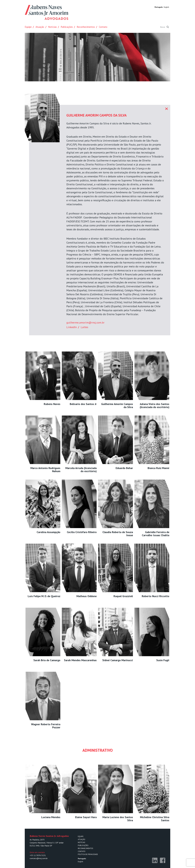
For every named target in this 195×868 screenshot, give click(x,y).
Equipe (28, 27)
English (166, 7)
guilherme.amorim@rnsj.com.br (85, 322)
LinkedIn (72, 327)
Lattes (84, 327)
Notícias (52, 27)
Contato (103, 27)
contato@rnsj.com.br (39, 858)
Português (159, 7)
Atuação (40, 27)
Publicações (67, 27)
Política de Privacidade (88, 854)
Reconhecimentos (86, 27)
